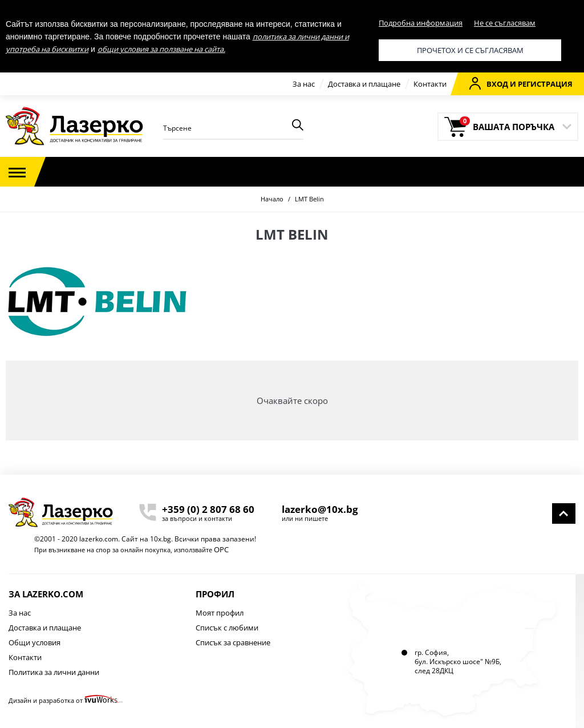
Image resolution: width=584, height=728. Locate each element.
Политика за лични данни (54, 672)
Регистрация (545, 84)
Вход (489, 83)
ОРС (221, 549)
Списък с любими (227, 628)
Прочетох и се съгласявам (470, 50)
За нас (304, 84)
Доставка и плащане (364, 84)
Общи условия (35, 642)
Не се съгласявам (505, 23)
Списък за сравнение (233, 642)
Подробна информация (421, 23)
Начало (272, 199)
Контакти (430, 84)
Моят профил (220, 613)
